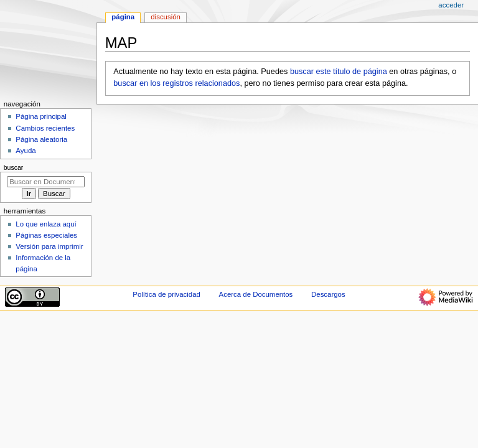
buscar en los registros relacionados (176, 83)
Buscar (14, 167)
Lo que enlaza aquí (46, 224)
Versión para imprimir (49, 246)
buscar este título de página (339, 72)
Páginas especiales (46, 235)
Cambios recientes (45, 128)
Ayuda (26, 151)
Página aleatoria (41, 139)
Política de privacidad (166, 294)
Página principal (41, 116)
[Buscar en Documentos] (46, 182)
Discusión (166, 17)
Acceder (451, 5)
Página (123, 17)
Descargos (328, 294)
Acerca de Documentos (256, 294)
